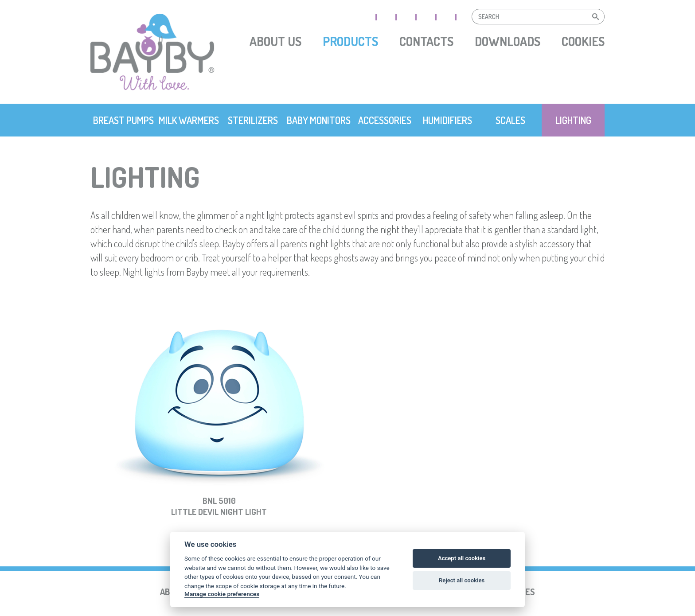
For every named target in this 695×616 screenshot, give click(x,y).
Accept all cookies (462, 558)
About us (275, 41)
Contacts (426, 41)
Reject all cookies (462, 580)
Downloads (508, 41)
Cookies (583, 41)
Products (350, 41)
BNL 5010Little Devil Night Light (219, 507)
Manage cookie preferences (222, 594)
